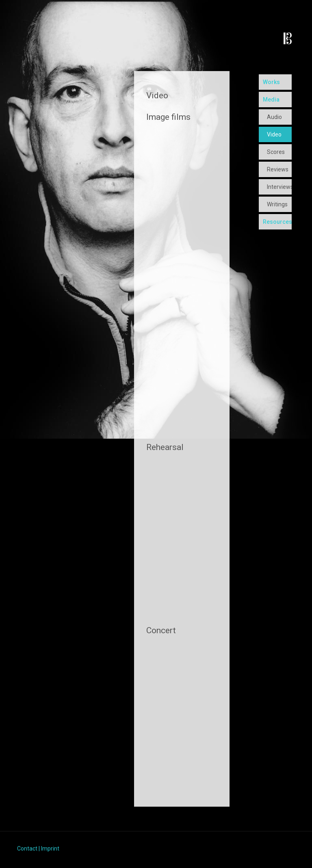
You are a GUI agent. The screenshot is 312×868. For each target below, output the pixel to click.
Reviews (278, 169)
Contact (27, 849)
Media (271, 100)
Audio (274, 117)
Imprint (50, 849)
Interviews (279, 187)
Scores (276, 152)
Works (271, 82)
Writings (277, 204)
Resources (277, 222)
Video (274, 134)
